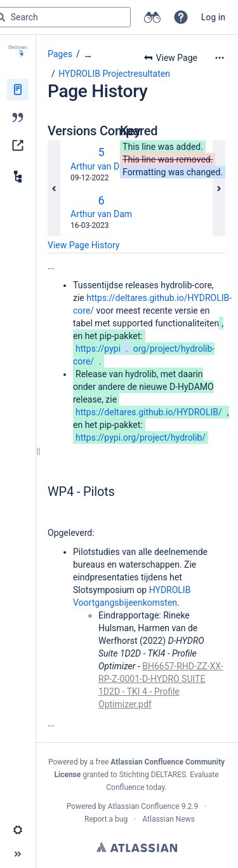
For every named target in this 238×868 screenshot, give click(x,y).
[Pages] (18, 90)
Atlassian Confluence (144, 806)
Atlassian (137, 847)
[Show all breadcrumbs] (88, 54)
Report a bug (106, 819)
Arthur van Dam (101, 166)
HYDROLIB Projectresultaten (114, 74)
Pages (60, 54)
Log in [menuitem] (213, 17)
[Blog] (18, 117)
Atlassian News (169, 819)
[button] (181, 17)
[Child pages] (18, 177)
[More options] (220, 58)
